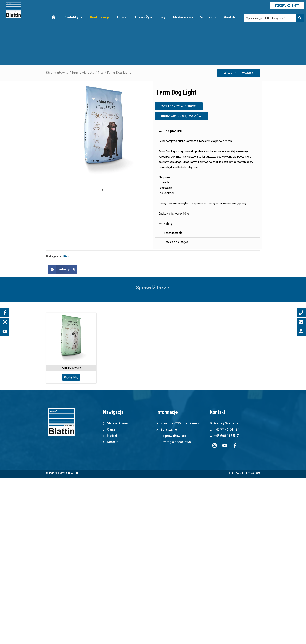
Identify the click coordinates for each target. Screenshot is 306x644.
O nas (122, 17)
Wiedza (208, 17)
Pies (101, 73)
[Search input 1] (270, 18)
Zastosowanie (173, 233)
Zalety (168, 224)
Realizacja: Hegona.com (244, 473)
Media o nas (183, 17)
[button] (239, 73)
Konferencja (100, 17)
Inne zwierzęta (83, 73)
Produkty (73, 17)
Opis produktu (173, 131)
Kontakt (230, 17)
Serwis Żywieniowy (150, 17)
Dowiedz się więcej (176, 242)
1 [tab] (103, 190)
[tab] (207, 131)
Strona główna (57, 73)
